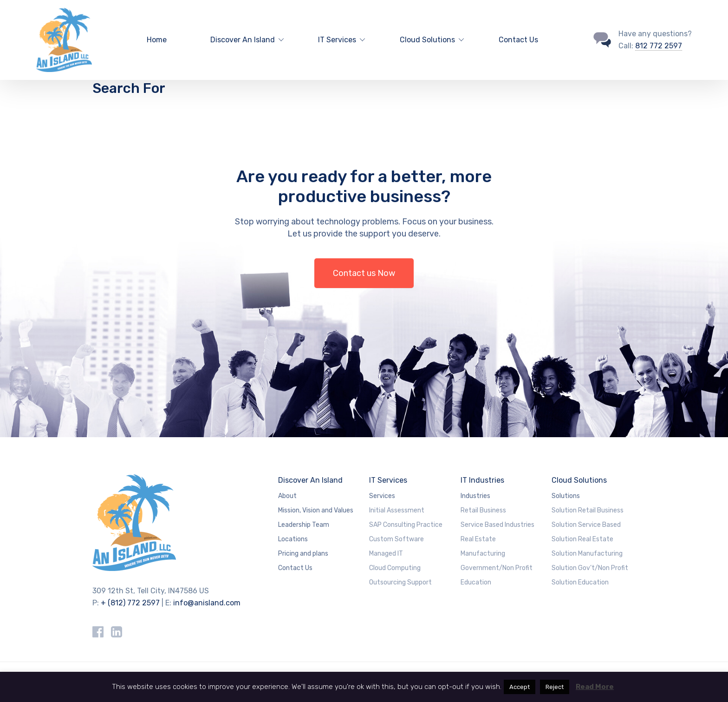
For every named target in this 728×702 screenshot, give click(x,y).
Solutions (566, 496)
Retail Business (483, 510)
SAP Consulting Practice (406, 525)
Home (157, 40)
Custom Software (396, 539)
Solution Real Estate (582, 539)
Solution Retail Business (588, 510)
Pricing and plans (303, 554)
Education (476, 582)
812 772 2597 (659, 46)
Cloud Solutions (579, 480)
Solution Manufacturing (587, 554)
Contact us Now (364, 273)
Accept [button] (520, 687)
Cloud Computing (395, 568)
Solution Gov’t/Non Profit (590, 568)
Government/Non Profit (497, 568)
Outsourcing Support (400, 582)
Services (382, 496)
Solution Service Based (586, 525)
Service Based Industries (497, 525)
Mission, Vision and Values (316, 510)
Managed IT (386, 554)
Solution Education (580, 582)
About (287, 496)
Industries (475, 496)
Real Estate (478, 539)
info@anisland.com (207, 603)
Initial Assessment (397, 510)
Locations (293, 539)
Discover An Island (310, 480)
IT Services (388, 480)
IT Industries (482, 480)
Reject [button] (555, 687)
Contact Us (518, 40)
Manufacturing (483, 554)
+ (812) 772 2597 (130, 603)
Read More (595, 687)
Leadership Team (304, 525)
